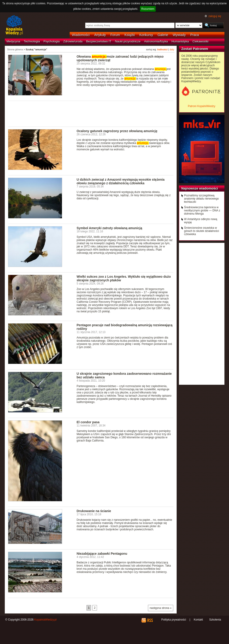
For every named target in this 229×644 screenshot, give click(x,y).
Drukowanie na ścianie (94, 511)
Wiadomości (81, 35)
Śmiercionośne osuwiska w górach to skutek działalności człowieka (202, 231)
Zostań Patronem (195, 49)
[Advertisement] (91, 113)
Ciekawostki (201, 41)
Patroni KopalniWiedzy (202, 106)
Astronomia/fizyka (156, 41)
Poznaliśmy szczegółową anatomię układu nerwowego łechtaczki (202, 199)
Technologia (32, 41)
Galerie (163, 35)
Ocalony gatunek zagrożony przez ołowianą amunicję (117, 131)
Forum (115, 35)
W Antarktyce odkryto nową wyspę (201, 221)
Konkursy (146, 35)
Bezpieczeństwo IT (99, 41)
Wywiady (179, 35)
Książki (130, 35)
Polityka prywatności (174, 620)
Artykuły (100, 35)
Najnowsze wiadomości (200, 188)
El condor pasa (88, 422)
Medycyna (13, 41)
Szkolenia (215, 620)
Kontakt (198, 620)
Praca (195, 35)
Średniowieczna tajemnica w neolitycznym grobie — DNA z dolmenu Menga (202, 210)
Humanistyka (180, 41)
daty (172, 49)
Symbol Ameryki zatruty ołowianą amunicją (109, 228)
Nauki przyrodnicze (128, 41)
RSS (150, 620)
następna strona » (160, 608)
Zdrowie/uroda (73, 41)
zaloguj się (215, 16)
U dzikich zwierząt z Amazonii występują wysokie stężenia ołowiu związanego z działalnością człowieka (121, 181)
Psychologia (52, 41)
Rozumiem (148, 9)
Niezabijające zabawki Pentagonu (102, 554)
